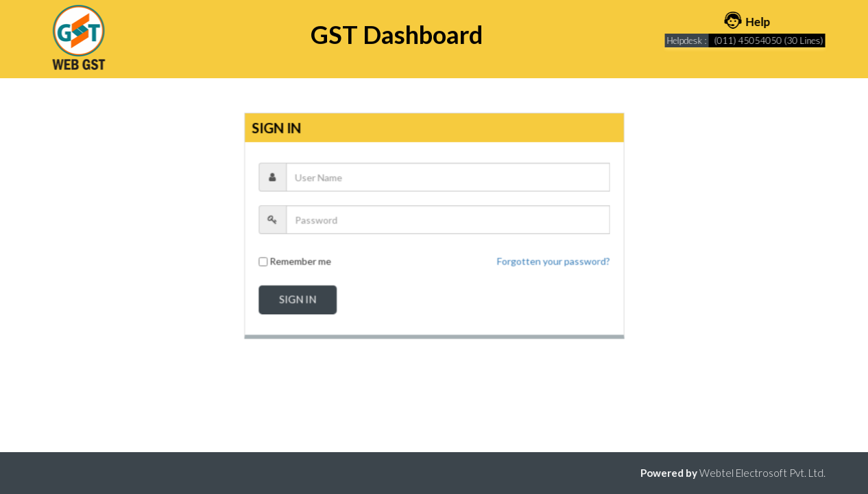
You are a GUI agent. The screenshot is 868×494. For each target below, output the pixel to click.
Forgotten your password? (552, 261)
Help (750, 22)
